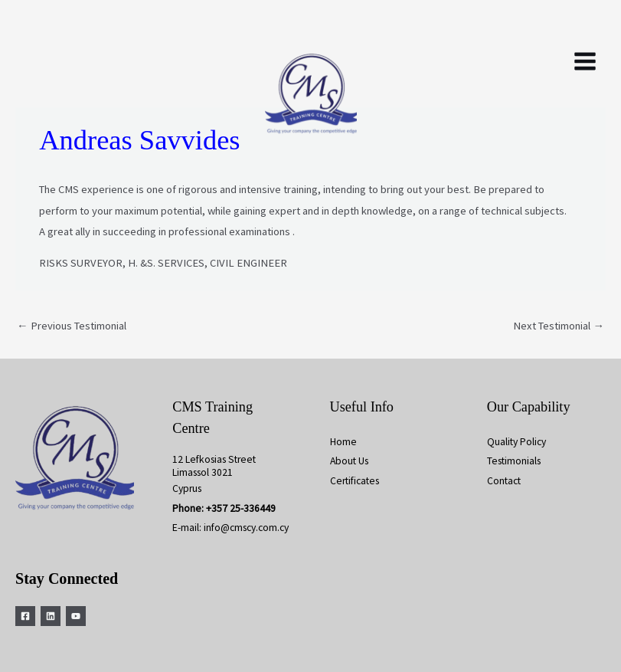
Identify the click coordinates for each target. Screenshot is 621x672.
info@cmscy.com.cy (246, 528)
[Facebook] (25, 616)
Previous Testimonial (72, 326)
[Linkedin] (51, 616)
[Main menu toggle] (585, 61)
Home (343, 442)
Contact (504, 481)
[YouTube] (76, 616)
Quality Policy (516, 442)
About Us (349, 461)
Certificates (355, 481)
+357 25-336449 (241, 508)
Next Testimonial (559, 326)
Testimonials (514, 461)
